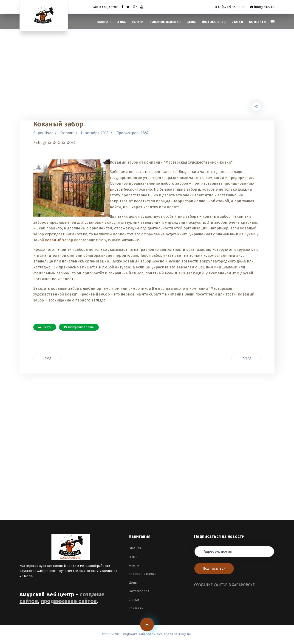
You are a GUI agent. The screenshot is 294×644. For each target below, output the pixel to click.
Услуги (138, 22)
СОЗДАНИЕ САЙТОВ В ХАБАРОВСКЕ (224, 585)
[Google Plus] (135, 7)
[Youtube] (142, 7)
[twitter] (128, 7)
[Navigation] (273, 22)
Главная (104, 22)
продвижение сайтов (69, 601)
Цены (191, 22)
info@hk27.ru (264, 7)
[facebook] (122, 7)
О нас (121, 22)
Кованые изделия (165, 22)
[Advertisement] (147, 70)
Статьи (237, 22)
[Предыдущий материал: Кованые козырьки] (47, 358)
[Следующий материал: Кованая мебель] (246, 358)
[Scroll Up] (147, 624)
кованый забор (59, 240)
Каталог (67, 133)
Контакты (258, 22)
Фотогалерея (214, 22)
